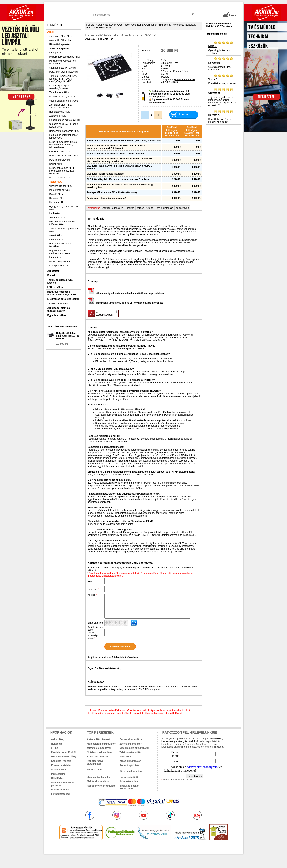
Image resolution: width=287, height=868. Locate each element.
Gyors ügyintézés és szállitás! (224, 48)
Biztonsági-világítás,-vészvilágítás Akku (60, 87)
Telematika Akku (58, 218)
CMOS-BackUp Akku (60, 152)
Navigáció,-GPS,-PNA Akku (64, 156)
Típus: (145, 66)
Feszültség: (148, 60)
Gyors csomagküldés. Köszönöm (224, 64)
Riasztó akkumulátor (131, 771)
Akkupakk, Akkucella (60, 40)
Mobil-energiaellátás (60, 262)
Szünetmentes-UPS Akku (63, 68)
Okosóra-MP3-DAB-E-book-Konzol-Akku (64, 125)
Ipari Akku (55, 213)
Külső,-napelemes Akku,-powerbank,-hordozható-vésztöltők (62, 171)
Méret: (145, 71)
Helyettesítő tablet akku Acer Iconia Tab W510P (68, 336)
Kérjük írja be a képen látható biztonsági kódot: (96, 633)
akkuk (122, 848)
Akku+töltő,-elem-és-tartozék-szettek (59, 309)
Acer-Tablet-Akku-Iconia (131, 25)
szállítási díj (176, 713)
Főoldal (90, 25)
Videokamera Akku (59, 92)
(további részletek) (185, 80)
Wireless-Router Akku (61, 186)
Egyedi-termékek (57, 315)
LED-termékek (55, 287)
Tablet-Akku (110, 25)
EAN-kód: (147, 82)
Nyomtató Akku (57, 198)
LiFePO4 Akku (57, 240)
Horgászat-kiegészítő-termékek (61, 245)
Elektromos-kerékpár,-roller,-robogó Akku (64, 136)
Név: (90, 581)
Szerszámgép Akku (59, 48)
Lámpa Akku (56, 257)
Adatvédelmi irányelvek (125, 657)
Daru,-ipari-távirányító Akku (64, 72)
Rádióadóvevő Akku (60, 112)
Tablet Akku (56, 182)
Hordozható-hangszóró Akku (64, 131)
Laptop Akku (56, 53)
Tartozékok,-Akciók (58, 304)
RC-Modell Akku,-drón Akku (64, 97)
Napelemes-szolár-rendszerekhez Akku (60, 252)
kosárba (184, 114)
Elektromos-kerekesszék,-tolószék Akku (63, 223)
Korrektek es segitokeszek (224, 79)
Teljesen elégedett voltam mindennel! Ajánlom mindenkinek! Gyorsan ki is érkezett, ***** (224, 97)
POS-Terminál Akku (60, 160)
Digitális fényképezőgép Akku (65, 57)
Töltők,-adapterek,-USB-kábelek (61, 281)
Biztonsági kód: (96, 623)
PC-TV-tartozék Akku (60, 178)
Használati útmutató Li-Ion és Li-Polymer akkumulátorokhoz (126, 303)
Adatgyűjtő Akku (58, 116)
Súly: (144, 74)
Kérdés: (92, 595)
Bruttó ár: (146, 51)
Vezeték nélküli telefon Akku (64, 101)
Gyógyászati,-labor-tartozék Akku (64, 208)
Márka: (145, 77)
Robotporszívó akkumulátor (95, 762)
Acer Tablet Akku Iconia (157, 25)
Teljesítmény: (149, 63)
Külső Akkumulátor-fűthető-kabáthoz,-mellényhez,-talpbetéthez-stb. (63, 145)
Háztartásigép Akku (59, 44)
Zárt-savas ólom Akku (61, 36)
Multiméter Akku (58, 202)
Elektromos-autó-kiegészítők (63, 299)
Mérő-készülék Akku (60, 190)
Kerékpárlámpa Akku (60, 266)
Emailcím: (94, 589)
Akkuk (51, 32)
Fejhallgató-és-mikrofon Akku (65, 120)
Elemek (51, 275)
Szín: (144, 69)
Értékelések (217, 34)
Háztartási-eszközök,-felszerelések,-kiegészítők (62, 293)
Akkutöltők (53, 271)
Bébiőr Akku (56, 164)
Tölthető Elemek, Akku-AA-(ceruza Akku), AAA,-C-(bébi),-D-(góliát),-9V (63, 79)
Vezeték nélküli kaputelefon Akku (64, 230)
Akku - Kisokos (145, 568)
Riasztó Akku (56, 194)
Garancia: (147, 80)
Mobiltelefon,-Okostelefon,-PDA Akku (63, 62)
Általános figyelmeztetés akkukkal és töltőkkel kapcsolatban (126, 293)
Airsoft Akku (55, 235)
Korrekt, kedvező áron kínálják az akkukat (224, 116)
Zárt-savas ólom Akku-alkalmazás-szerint (61, 106)
